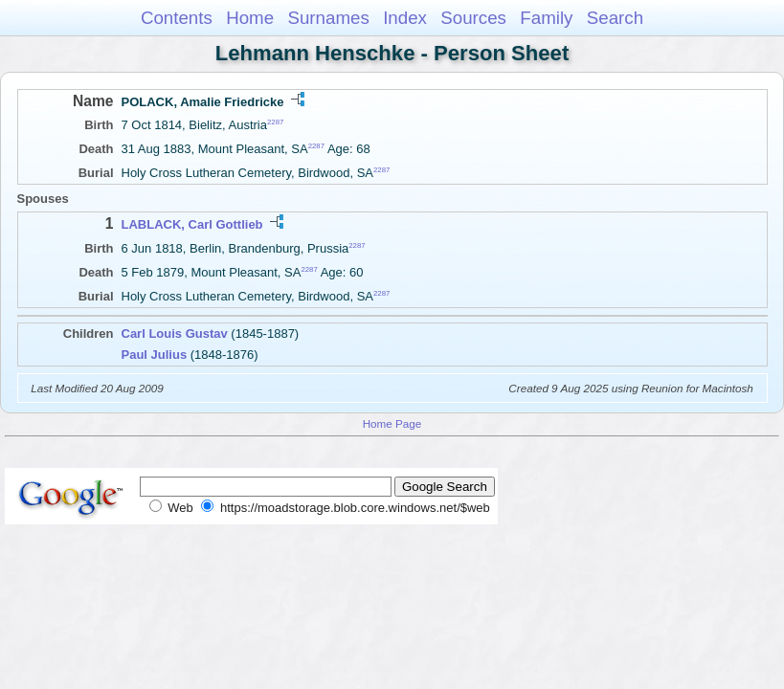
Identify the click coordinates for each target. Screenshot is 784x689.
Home (250, 18)
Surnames (328, 18)
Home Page (392, 423)
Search (615, 18)
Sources (473, 18)
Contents (177, 18)
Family (546, 18)
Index (405, 18)
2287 (275, 122)
